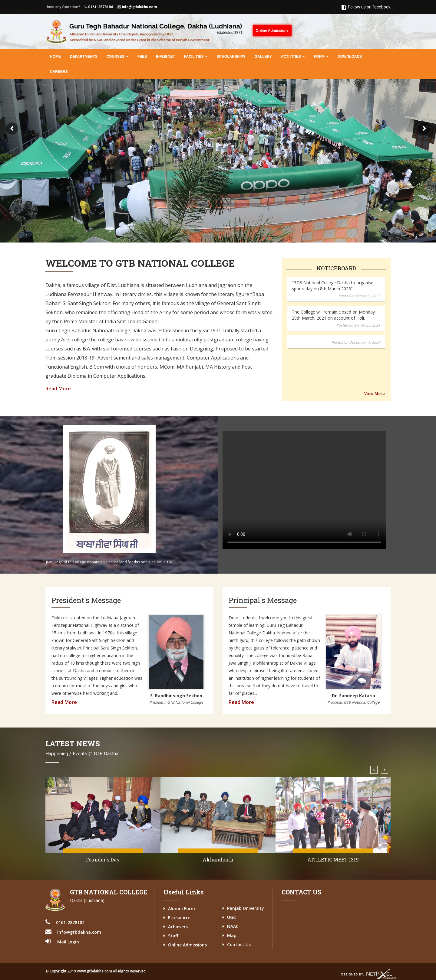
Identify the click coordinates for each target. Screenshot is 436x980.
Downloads (350, 57)
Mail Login (68, 942)
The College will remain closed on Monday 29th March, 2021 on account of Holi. (333, 287)
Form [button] (321, 57)
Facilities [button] (196, 57)
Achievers (178, 927)
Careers (59, 72)
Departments (84, 57)
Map (232, 935)
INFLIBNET (165, 57)
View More (375, 393)
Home (55, 57)
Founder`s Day (218, 860)
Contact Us (239, 944)
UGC (231, 917)
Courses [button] (117, 57)
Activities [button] (293, 57)
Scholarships (231, 57)
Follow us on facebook (366, 7)
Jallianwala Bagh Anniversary (103, 860)
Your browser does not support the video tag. (304, 490)
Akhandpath (333, 860)
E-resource (179, 918)
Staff (173, 936)
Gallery (263, 57)
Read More (58, 389)
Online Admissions (272, 31)
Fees (142, 57)
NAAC (233, 926)
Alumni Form (182, 908)
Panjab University (246, 908)
